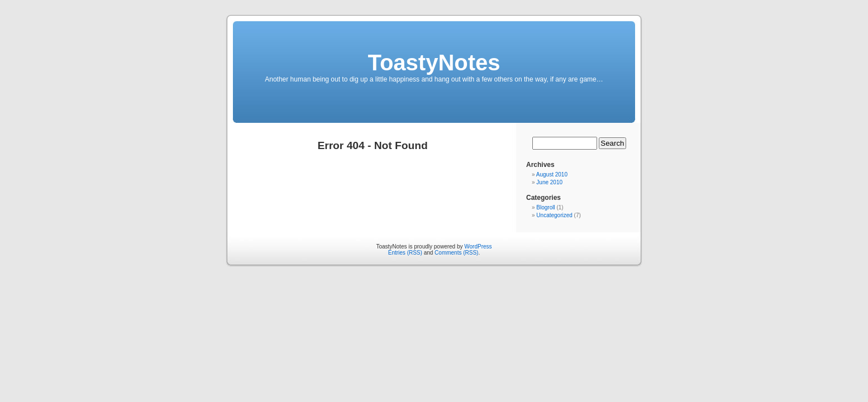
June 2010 (549, 182)
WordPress (478, 247)
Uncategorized (554, 215)
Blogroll (545, 207)
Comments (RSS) (456, 253)
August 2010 (552, 174)
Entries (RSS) (405, 253)
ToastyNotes (434, 63)
